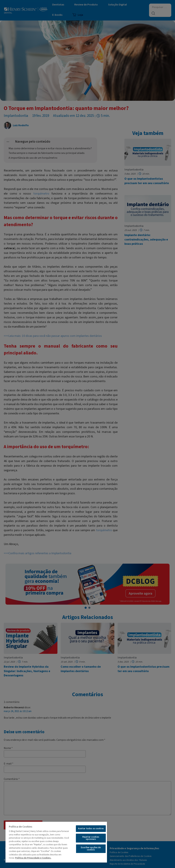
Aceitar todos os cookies (91, 829)
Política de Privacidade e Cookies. (33, 858)
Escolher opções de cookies (91, 849)
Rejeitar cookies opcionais (91, 838)
